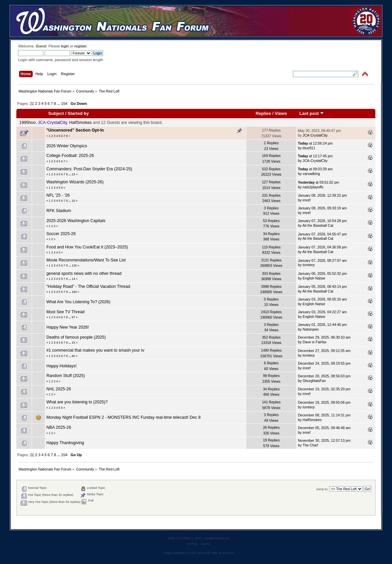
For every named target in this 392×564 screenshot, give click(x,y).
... (59, 104)
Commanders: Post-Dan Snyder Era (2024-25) (89, 169)
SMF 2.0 (174, 538)
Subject (56, 113)
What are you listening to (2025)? (77, 402)
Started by (78, 113)
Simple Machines (217, 538)
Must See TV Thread (66, 312)
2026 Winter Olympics (67, 146)
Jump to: (322, 489)
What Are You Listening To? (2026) (78, 302)
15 (73, 343)
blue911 (309, 148)
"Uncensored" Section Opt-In (75, 130)
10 (73, 201)
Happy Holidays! (62, 366)
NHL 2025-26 (59, 389)
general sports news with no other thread (84, 273)
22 (73, 174)
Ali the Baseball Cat (318, 225)
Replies (263, 113)
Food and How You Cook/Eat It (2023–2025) (87, 247)
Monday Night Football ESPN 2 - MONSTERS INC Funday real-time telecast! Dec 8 (123, 417)
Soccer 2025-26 (61, 234)
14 (73, 279)
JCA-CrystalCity (53, 123)
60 (73, 356)
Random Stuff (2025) (66, 376)
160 (74, 292)
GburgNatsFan (314, 381)
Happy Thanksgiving (65, 443)
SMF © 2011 (192, 538)
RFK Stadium (59, 211)
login (65, 46)
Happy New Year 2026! (68, 327)
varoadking (311, 174)
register (81, 46)
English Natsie (314, 278)
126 (74, 265)
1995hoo (28, 123)
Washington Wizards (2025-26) (75, 182)
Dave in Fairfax (314, 342)
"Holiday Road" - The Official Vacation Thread (88, 287)
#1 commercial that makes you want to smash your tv (95, 350)
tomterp (309, 265)
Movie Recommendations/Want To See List (86, 260)
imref (307, 200)
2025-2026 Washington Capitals (76, 221)
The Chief (310, 445)
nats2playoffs (313, 187)
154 (64, 104)
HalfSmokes (81, 123)
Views (281, 113)
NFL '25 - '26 (58, 195)
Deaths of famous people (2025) (76, 337)
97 (73, 317)
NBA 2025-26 (59, 427)
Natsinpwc (311, 329)
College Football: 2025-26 (70, 156)
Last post (312, 113)
